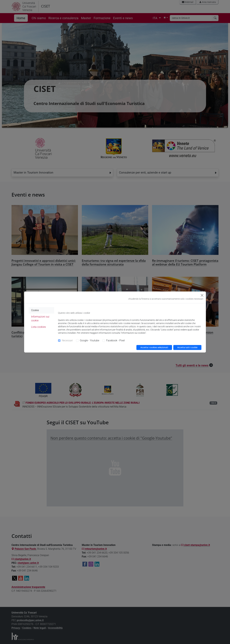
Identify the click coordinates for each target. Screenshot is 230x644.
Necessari (67, 340)
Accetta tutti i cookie (187, 347)
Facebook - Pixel (115, 340)
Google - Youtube (90, 340)
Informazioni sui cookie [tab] (40, 319)
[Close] (202, 295)
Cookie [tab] (35, 310)
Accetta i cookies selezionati (154, 347)
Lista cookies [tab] (38, 327)
